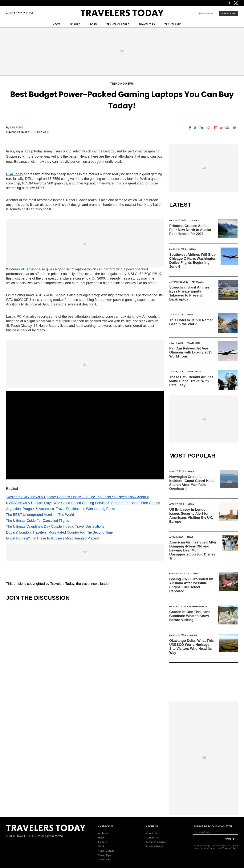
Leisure (102, 842)
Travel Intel (194, 343)
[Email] (227, 128)
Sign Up (230, 839)
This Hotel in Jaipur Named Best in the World (191, 322)
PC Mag (23, 317)
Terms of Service (156, 842)
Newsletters (206, 13)
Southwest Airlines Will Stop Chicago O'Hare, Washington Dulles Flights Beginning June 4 (193, 261)
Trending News (122, 84)
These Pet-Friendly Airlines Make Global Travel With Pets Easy (191, 381)
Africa (193, 635)
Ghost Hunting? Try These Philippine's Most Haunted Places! (52, 538)
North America (198, 606)
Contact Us (153, 838)
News (193, 249)
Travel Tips (104, 855)
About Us (152, 833)
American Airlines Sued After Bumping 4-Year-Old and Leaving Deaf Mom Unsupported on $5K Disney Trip (193, 550)
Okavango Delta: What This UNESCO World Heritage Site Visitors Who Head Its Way (191, 647)
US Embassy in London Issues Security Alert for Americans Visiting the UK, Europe (191, 516)
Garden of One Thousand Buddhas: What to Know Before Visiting (190, 616)
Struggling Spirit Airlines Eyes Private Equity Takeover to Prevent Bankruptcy (189, 293)
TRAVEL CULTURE (118, 24)
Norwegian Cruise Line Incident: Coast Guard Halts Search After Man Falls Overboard (192, 483)
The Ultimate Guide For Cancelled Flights (38, 521)
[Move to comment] (235, 128)
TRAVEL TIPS (147, 24)
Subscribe (228, 13)
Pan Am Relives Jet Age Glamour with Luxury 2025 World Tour (191, 352)
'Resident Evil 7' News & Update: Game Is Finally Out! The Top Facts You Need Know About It (77, 497)
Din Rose (17, 127)
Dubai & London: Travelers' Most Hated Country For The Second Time (59, 532)
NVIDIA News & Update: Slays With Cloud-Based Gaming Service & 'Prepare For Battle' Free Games (83, 503)
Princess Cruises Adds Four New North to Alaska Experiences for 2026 (190, 230)
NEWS (56, 24)
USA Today (15, 174)
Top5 (101, 846)
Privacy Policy (154, 846)
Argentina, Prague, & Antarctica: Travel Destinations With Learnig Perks (61, 509)
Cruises (194, 220)
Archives (103, 833)
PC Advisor (29, 269)
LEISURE (75, 24)
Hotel (190, 315)
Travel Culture (106, 851)
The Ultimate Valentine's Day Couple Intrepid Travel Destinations (55, 527)
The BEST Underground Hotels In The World (40, 515)
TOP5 (93, 24)
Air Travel (198, 282)
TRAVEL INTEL (173, 24)
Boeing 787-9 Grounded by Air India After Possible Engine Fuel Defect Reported (191, 585)
